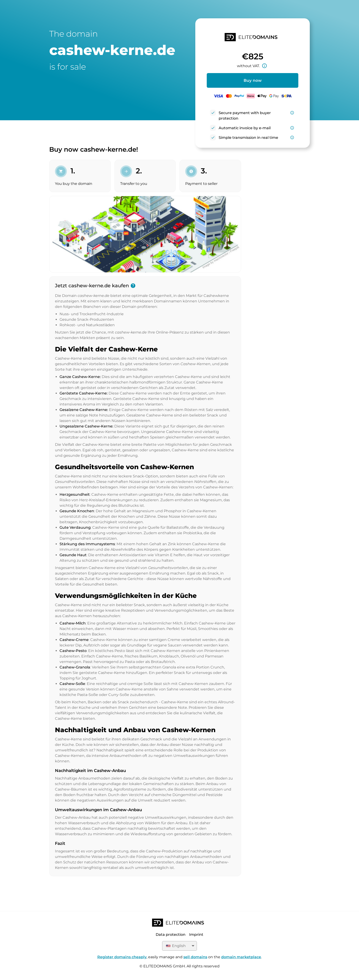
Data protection (171, 935)
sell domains (195, 957)
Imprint (196, 935)
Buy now (253, 80)
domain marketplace (241, 957)
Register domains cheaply (122, 957)
